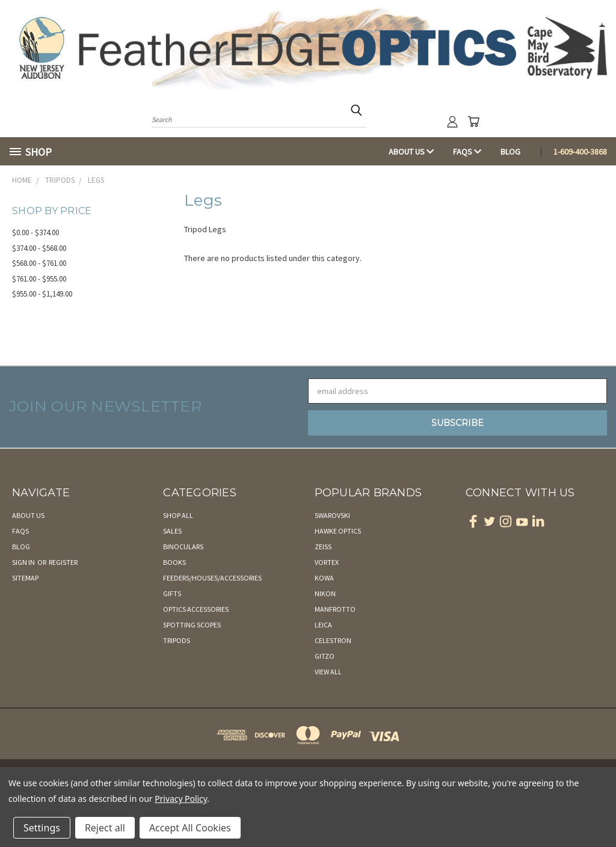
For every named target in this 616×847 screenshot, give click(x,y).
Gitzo (325, 656)
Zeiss (323, 547)
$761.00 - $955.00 (39, 279)
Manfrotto (335, 609)
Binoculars (183, 547)
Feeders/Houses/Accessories (212, 578)
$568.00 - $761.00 (39, 263)
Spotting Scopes (192, 625)
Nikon (325, 593)
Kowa (324, 578)
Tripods (177, 640)
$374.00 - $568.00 (39, 248)
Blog (510, 152)
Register (63, 562)
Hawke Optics (338, 531)
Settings (42, 828)
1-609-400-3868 (580, 152)
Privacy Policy (181, 799)
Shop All (178, 515)
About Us (411, 152)
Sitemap (25, 578)
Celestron (333, 640)
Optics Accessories (196, 609)
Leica (323, 625)
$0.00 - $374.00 (35, 233)
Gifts (172, 593)
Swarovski (332, 515)
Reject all (105, 828)
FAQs (467, 152)
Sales (172, 531)
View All (328, 672)
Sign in (24, 562)
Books (174, 562)
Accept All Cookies (190, 828)
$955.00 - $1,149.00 (42, 294)
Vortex (327, 562)
